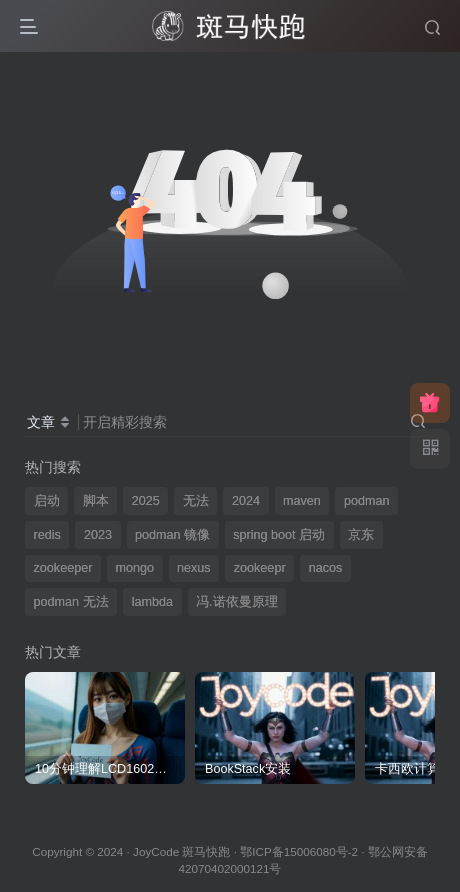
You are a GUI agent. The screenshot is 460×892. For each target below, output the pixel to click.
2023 (98, 535)
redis (47, 535)
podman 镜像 (172, 535)
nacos (326, 568)
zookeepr (260, 568)
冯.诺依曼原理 (237, 602)
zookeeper (63, 568)
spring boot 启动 (279, 535)
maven (302, 501)
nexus (194, 568)
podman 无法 (71, 602)
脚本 (96, 501)
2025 (146, 501)
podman (367, 501)
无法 (196, 501)
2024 (246, 501)
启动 (47, 501)
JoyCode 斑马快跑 (181, 851)
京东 (361, 535)
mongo (134, 568)
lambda (152, 602)
